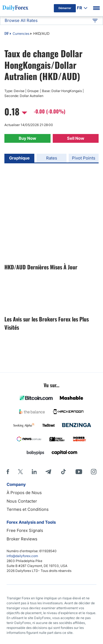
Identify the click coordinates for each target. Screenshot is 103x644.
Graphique (19, 158)
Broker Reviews (22, 539)
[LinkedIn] (34, 472)
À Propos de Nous (24, 493)
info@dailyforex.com (22, 556)
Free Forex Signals (25, 530)
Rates (52, 158)
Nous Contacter (22, 501)
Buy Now (27, 138)
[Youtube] (79, 472)
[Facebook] (8, 472)
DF (7, 34)
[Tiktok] (63, 472)
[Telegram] (48, 472)
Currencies (21, 34)
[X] (20, 472)
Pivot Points (84, 158)
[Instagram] (94, 472)
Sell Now (76, 138)
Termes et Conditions (28, 509)
